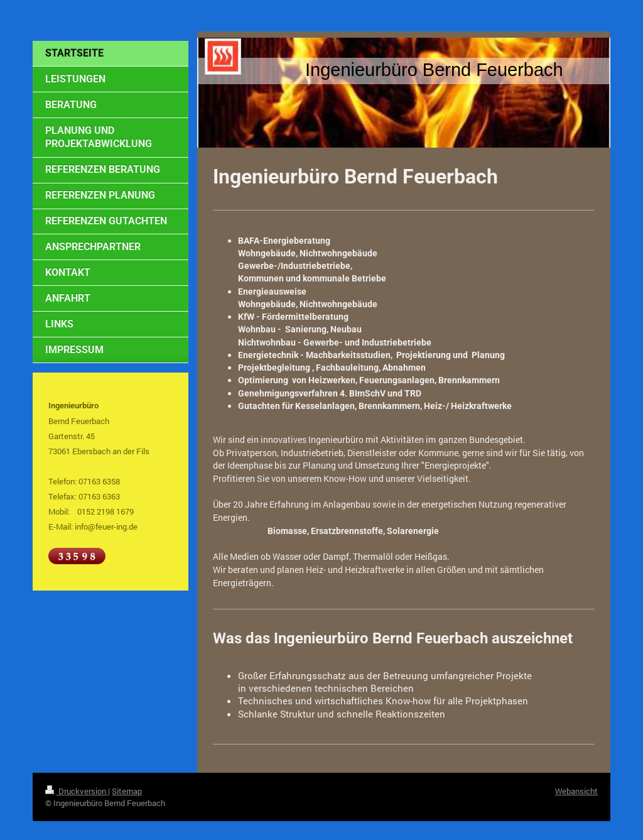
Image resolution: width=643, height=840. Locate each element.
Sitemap (127, 791)
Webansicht (576, 791)
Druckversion (77, 791)
